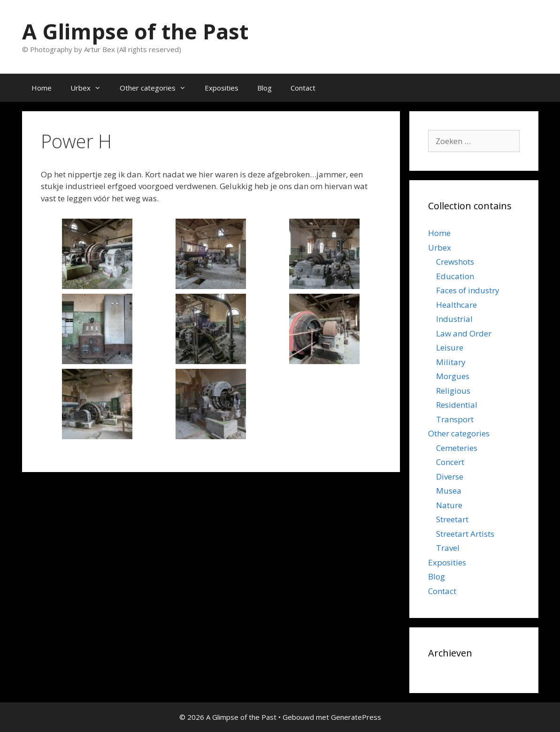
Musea (449, 491)
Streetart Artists (465, 534)
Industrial (454, 319)
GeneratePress (356, 717)
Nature (449, 505)
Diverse (450, 477)
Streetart (452, 519)
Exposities (222, 88)
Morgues (453, 376)
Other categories (157, 88)
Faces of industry (468, 290)
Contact (303, 88)
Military (451, 362)
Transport (455, 419)
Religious (453, 391)
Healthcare (456, 305)
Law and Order (464, 333)
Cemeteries (457, 448)
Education (455, 276)
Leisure (450, 347)
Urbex (90, 88)
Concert (450, 462)
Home (42, 88)
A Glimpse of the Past (135, 31)
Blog (265, 88)
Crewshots (455, 262)
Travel (448, 548)
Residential (457, 405)
